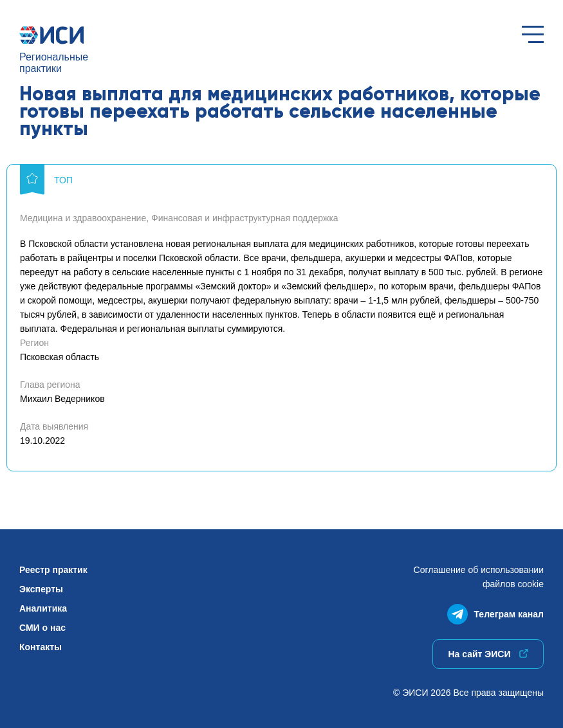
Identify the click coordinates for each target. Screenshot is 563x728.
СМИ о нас (42, 628)
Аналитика (43, 608)
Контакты (41, 647)
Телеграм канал (495, 611)
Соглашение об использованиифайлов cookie (479, 577)
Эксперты (41, 589)
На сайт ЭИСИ (488, 654)
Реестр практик (53, 570)
